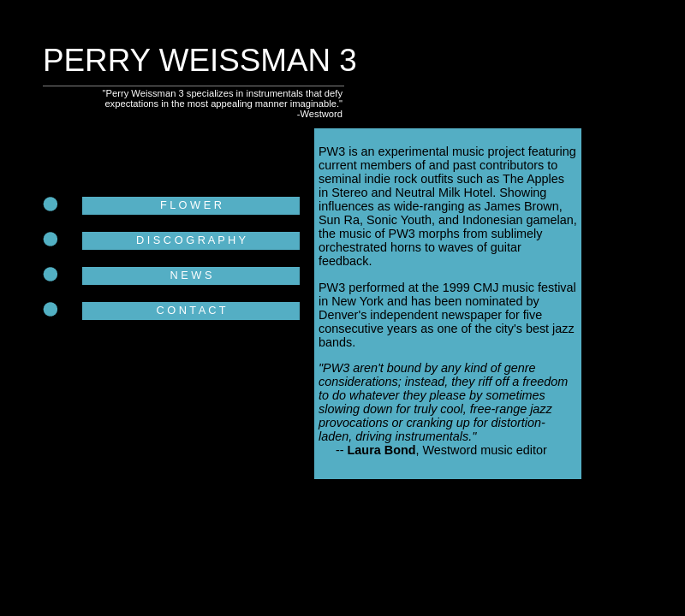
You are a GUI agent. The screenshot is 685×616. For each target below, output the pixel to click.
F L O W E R (191, 205)
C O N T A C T (191, 310)
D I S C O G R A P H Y (191, 240)
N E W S (191, 275)
